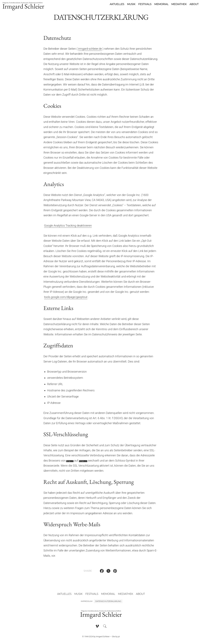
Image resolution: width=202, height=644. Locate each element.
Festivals (145, 4)
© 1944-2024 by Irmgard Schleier (96, 637)
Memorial (161, 4)
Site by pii (116, 637)
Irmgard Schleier (23, 6)
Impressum (87, 601)
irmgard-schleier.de (90, 49)
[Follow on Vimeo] (97, 626)
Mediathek (179, 4)
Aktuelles (117, 4)
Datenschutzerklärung (108, 601)
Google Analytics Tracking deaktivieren (68, 227)
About (194, 4)
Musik (131, 4)
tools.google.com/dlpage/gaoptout (66, 299)
